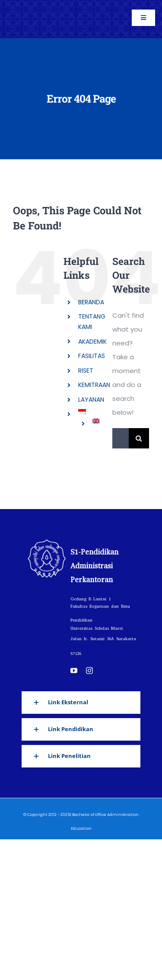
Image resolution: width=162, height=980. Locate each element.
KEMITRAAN (94, 385)
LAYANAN (91, 400)
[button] (81, 703)
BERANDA (91, 302)
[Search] (139, 438)
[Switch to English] (96, 421)
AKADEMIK (92, 342)
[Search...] (121, 438)
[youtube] (74, 671)
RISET (86, 371)
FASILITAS (92, 356)
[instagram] (89, 671)
